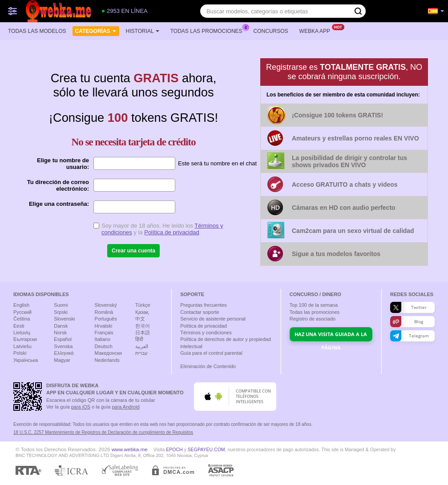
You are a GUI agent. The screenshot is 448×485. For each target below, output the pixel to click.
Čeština (22, 319)
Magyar (62, 360)
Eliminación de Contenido (208, 366)
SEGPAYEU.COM (206, 449)
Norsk (60, 333)
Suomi (61, 305)
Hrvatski (104, 326)
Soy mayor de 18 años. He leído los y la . (162, 229)
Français (104, 333)
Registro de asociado (313, 319)
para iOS (81, 407)
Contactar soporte (200, 312)
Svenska (63, 346)
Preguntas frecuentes (204, 305)
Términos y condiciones (206, 333)
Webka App (317, 30)
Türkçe (143, 305)
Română (104, 312)
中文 (140, 319)
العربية (142, 346)
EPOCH (174, 449)
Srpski (61, 312)
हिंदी (139, 339)
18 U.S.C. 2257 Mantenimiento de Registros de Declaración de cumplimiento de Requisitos (103, 432)
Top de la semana (314, 305)
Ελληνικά (64, 353)
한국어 (143, 326)
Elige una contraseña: (59, 204)
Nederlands (107, 360)
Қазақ (142, 312)
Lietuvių (22, 333)
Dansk (61, 326)
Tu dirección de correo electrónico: (58, 185)
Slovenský (106, 305)
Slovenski (64, 319)
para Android (125, 407)
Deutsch (104, 346)
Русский (22, 312)
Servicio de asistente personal (213, 319)
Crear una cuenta (133, 251)
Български (25, 339)
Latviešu (22, 346)
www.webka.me (130, 449)
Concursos (271, 31)
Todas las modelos (37, 31)
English (21, 305)
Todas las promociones (209, 30)
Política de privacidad (172, 232)
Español (63, 339)
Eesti (19, 326)
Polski (20, 353)
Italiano (103, 339)
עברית (141, 353)
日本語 (143, 333)
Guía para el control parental (211, 353)
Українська (26, 360)
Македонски (108, 353)
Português (106, 319)
